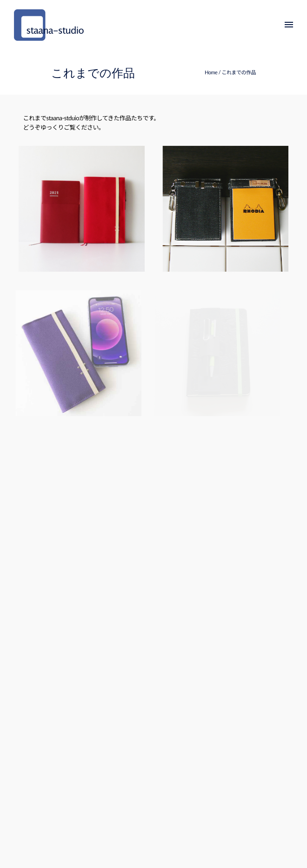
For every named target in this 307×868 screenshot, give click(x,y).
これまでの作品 (239, 72)
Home (211, 72)
